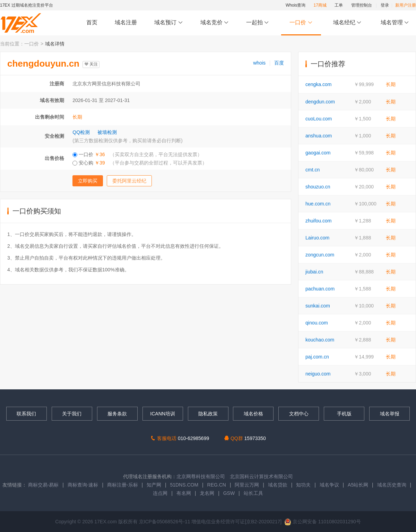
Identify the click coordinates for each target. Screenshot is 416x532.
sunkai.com (318, 306)
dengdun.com (320, 102)
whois (259, 63)
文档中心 (299, 414)
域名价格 (253, 414)
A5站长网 (358, 485)
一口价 (301, 23)
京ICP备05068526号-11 (165, 522)
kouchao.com (320, 340)
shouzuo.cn (318, 187)
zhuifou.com (318, 221)
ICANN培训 (163, 414)
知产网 (154, 485)
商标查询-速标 (84, 485)
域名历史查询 (392, 485)
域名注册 (126, 22)
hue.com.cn (318, 204)
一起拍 (258, 23)
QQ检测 (81, 132)
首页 (92, 22)
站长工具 (253, 493)
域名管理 (395, 23)
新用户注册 (406, 5)
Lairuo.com (317, 238)
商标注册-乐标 (123, 485)
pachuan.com (320, 289)
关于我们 (72, 414)
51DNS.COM (184, 485)
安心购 (140, 163)
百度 (279, 63)
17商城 (320, 5)
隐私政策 (208, 414)
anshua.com (319, 136)
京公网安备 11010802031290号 (323, 522)
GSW (229, 493)
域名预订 (168, 23)
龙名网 (207, 493)
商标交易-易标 (44, 485)
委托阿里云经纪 (129, 181)
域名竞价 (215, 23)
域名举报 (390, 414)
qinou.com (317, 323)
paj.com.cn (317, 357)
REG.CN (217, 485)
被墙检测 (107, 132)
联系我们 (26, 414)
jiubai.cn (314, 272)
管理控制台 (362, 5)
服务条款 (117, 414)
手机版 (344, 414)
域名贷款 (278, 485)
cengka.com (318, 84)
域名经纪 (347, 23)
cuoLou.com (319, 119)
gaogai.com (318, 153)
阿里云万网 (247, 485)
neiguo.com (318, 374)
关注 (91, 64)
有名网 (184, 493)
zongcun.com (320, 255)
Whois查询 (296, 5)
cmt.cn (313, 170)
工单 (339, 5)
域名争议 (330, 485)
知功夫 (303, 485)
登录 (385, 5)
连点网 (160, 493)
